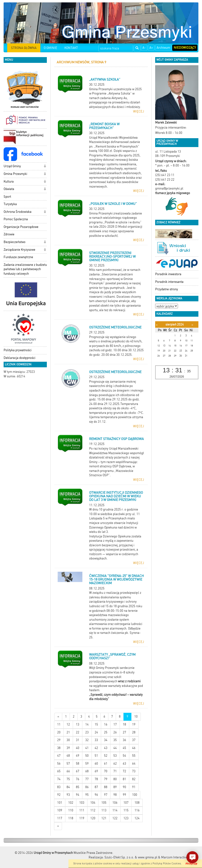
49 (78, 756)
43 (106, 748)
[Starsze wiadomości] (58, 826)
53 (115, 756)
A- (144, 48)
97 (106, 795)
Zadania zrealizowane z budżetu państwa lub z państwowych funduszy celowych (25, 269)
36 (124, 740)
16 (106, 724)
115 (126, 810)
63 (124, 764)
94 (78, 795)
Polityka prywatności (18, 350)
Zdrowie (9, 234)
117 (60, 818)
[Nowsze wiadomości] (58, 717)
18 (124, 724)
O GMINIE (50, 48)
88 (106, 787)
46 (134, 748)
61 (106, 764)
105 (104, 803)
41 (87, 748)
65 (59, 771)
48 (68, 756)
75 (68, 779)
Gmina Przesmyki (15, 174)
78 (96, 779)
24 (96, 732)
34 (106, 740)
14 (87, 724)
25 (106, 732)
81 (124, 779)
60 (96, 764)
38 (59, 748)
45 (124, 748)
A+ (151, 48)
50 (87, 756)
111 (82, 810)
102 (71, 803)
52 (106, 756)
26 (115, 732)
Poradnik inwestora (168, 274)
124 (137, 818)
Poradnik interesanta (169, 282)
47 (59, 756)
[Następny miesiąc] (192, 325)
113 (104, 810)
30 (68, 740)
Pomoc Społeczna (16, 219)
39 (68, 748)
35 (115, 740)
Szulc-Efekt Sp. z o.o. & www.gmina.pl (131, 857)
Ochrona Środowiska (18, 212)
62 (115, 764)
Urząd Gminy (12, 166)
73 (134, 771)
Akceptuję (191, 864)
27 (124, 732)
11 (59, 724)
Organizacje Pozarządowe (21, 227)
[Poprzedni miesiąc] (157, 325)
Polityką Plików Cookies (167, 864)
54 (124, 756)
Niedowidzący (185, 48)
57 (68, 764)
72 (124, 771)
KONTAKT (71, 48)
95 (87, 795)
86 (87, 787)
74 (59, 779)
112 (93, 810)
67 (78, 771)
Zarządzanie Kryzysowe (19, 250)
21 (68, 732)
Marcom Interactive (174, 857)
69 (96, 771)
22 (78, 732)
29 (59, 740)
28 (134, 732)
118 (71, 818)
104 (93, 803)
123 (126, 818)
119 (82, 818)
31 (78, 740)
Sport (7, 197)
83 (59, 787)
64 (134, 764)
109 (60, 810)
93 (68, 795)
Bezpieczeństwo (15, 242)
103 (82, 803)
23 (87, 732)
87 (96, 787)
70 (106, 771)
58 (78, 764)
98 (115, 795)
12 (68, 724)
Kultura (9, 181)
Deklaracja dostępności (19, 358)
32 (87, 740)
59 (87, 764)
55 (134, 756)
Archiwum (163, 48)
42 (96, 748)
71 (115, 771)
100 (135, 795)
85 (78, 787)
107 (126, 803)
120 (93, 818)
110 (71, 810)
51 (96, 756)
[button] (45, 167)
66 (68, 771)
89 (115, 787)
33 (96, 740)
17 (115, 724)
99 (124, 795)
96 (96, 795)
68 (87, 771)
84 (68, 787)
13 (78, 724)
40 (78, 748)
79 (106, 779)
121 (104, 818)
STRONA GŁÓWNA (24, 48)
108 (137, 803)
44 (115, 748)
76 (78, 779)
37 (134, 740)
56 (59, 764)
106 (115, 803)
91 (134, 787)
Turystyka (10, 204)
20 (59, 732)
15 (96, 724)
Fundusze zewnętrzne (18, 257)
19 (134, 724)
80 (115, 779)
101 (60, 803)
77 (87, 779)
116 (137, 810)
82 (134, 779)
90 (124, 787)
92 (59, 795)
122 (115, 818)
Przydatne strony (167, 289)
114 (115, 810)
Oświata (9, 189)
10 (136, 716)
